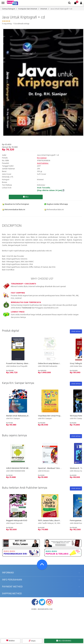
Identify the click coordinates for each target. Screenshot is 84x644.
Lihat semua (76, 331)
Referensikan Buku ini (54, 210)
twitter (42, 602)
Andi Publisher (43, 163)
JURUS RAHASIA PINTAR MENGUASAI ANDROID (25, 468)
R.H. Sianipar (42, 158)
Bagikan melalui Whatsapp (56, 204)
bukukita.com (47, 609)
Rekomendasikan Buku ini (14, 210)
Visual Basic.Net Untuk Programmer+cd (54, 416)
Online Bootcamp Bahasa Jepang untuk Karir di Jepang (60, 364)
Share (32, 641)
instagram (49, 602)
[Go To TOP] (42, 565)
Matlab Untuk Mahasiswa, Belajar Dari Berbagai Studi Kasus (30, 416)
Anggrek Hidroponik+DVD (17, 521)
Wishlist (10, 641)
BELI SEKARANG (64, 641)
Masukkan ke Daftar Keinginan (16, 204)
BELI (26, 197)
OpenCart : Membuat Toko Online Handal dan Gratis (59, 468)
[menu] (3, 3)
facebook (35, 602)
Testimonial (27, 308)
